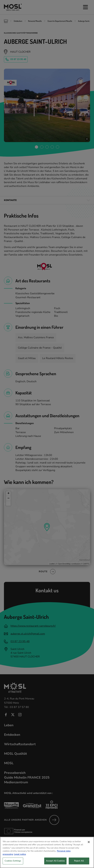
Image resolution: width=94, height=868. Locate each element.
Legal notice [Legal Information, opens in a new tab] (20, 859)
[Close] (89, 847)
